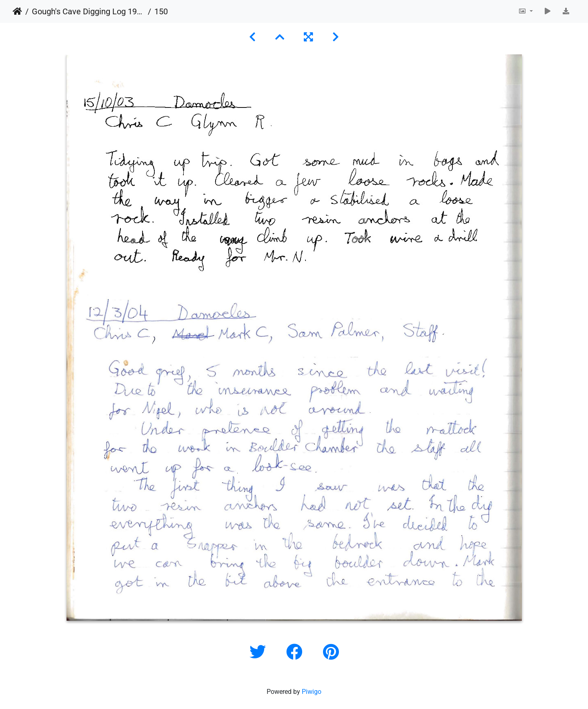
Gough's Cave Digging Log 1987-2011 (88, 11)
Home (17, 11)
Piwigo (312, 692)
